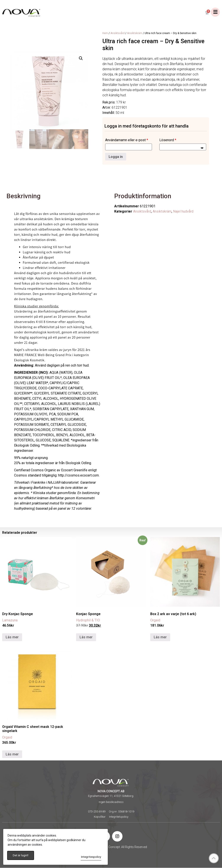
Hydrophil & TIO (88, 620)
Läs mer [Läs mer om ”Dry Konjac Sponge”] (12, 637)
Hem (105, 33)
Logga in (116, 157)
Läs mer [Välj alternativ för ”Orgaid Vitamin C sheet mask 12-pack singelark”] (12, 754)
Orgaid (155, 620)
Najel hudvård (183, 212)
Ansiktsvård (118, 33)
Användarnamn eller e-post (127, 140)
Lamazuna (10, 620)
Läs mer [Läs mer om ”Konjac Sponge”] (86, 637)
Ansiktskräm (135, 33)
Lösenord (168, 140)
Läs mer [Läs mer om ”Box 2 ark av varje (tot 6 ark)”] (160, 637)
